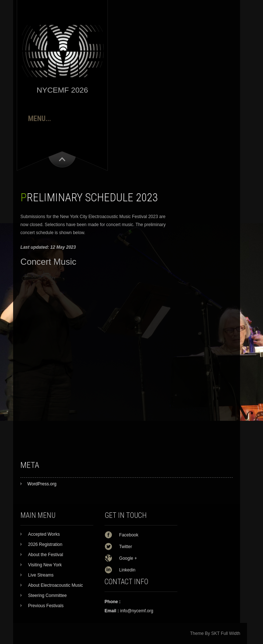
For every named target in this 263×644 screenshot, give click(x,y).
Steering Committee (47, 595)
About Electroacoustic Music (56, 585)
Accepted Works (44, 534)
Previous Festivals (46, 606)
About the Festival (46, 555)
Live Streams (41, 575)
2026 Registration (45, 544)
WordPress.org (42, 484)
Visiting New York (45, 565)
